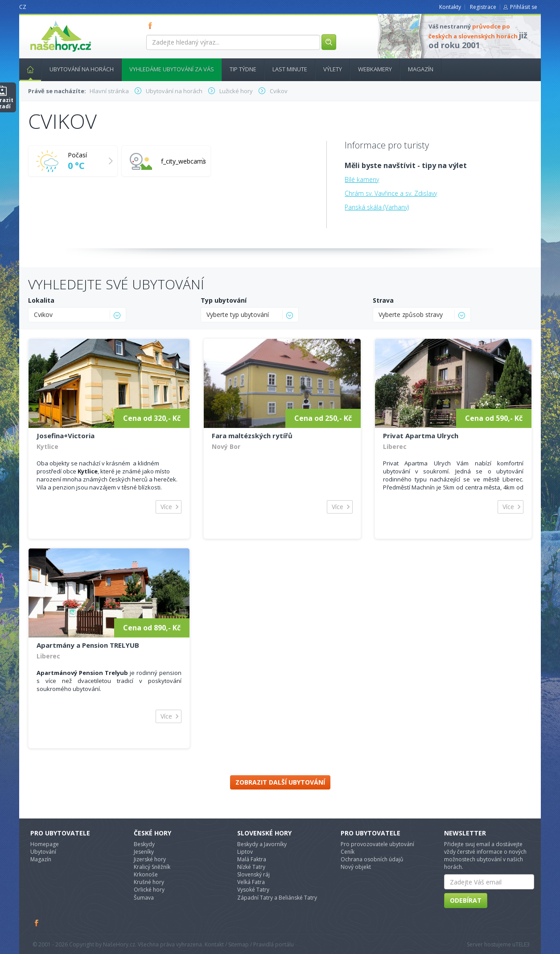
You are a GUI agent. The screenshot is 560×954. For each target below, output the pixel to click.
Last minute (290, 69)
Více (166, 507)
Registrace (483, 7)
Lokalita (41, 300)
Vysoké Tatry (253, 890)
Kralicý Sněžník (152, 867)
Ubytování (43, 852)
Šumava (144, 898)
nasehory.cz (45, 21)
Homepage (45, 844)
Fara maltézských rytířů (252, 436)
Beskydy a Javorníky (262, 844)
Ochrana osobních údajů (372, 859)
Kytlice (47, 446)
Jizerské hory (150, 859)
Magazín (421, 69)
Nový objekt (356, 867)
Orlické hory (149, 890)
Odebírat (466, 900)
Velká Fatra (251, 882)
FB (152, 25)
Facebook (37, 923)
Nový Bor (226, 446)
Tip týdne (243, 69)
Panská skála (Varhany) (377, 207)
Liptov (245, 852)
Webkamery (375, 69)
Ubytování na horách (82, 69)
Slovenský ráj (253, 874)
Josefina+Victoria (66, 436)
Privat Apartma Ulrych (421, 436)
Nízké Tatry (251, 867)
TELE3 (523, 944)
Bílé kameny (362, 179)
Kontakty (450, 7)
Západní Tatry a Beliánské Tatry (277, 898)
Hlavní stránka (27, 69)
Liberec (395, 446)
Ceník (348, 852)
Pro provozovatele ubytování (377, 844)
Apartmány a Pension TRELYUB (88, 645)
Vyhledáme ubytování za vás (172, 69)
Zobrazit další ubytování (280, 782)
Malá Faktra (252, 859)
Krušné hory (149, 882)
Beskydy (144, 844)
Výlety (333, 69)
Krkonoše (146, 874)
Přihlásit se (524, 7)
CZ (23, 7)
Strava (383, 300)
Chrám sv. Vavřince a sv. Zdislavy (391, 193)
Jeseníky (144, 852)
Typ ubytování (224, 300)
